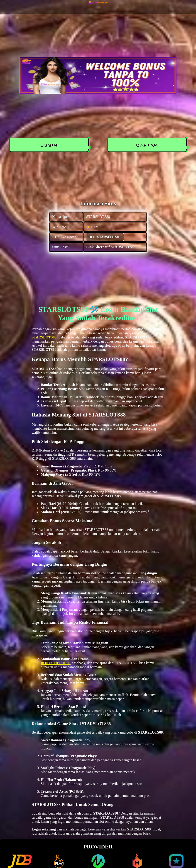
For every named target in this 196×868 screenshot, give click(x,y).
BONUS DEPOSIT (55, 663)
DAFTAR (148, 145)
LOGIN (50, 145)
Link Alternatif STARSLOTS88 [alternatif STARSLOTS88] (111, 247)
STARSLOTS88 (44, 337)
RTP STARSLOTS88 (105, 237)
